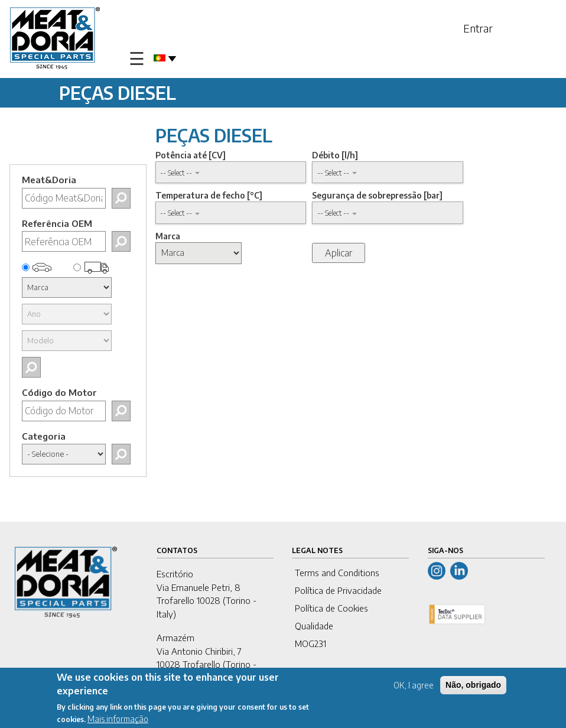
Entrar (478, 28)
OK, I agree (414, 686)
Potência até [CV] (191, 155)
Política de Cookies (331, 608)
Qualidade (314, 626)
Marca (168, 236)
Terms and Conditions (337, 573)
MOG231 (310, 643)
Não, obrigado (473, 686)
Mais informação (118, 719)
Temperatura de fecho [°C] (209, 195)
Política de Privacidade (338, 590)
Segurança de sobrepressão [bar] (377, 195)
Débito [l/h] (335, 155)
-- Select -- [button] (176, 173)
